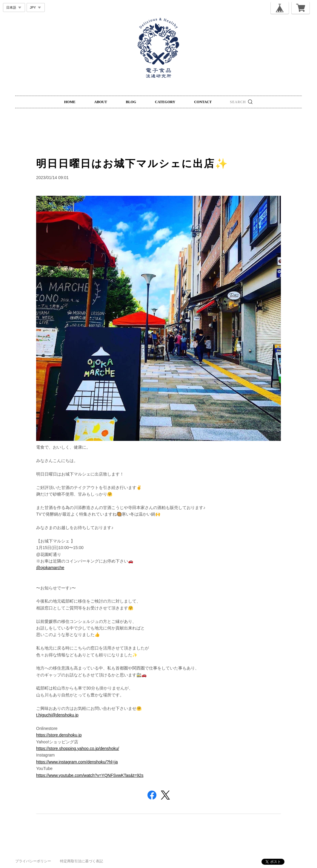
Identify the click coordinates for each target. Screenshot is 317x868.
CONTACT (203, 102)
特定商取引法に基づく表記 (81, 861)
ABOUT (101, 102)
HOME (70, 102)
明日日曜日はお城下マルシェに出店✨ (132, 163)
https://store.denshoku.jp (59, 735)
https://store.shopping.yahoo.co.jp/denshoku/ (78, 748)
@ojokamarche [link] (50, 568)
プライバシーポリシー (33, 861)
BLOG (131, 102)
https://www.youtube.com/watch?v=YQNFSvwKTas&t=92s (90, 775)
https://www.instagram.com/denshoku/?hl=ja (77, 762)
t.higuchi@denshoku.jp (57, 715)
